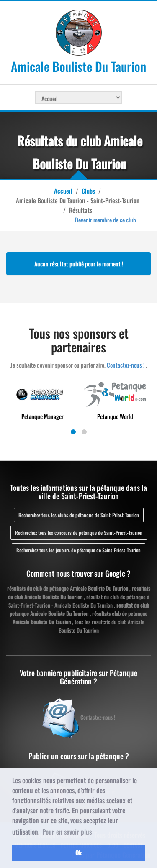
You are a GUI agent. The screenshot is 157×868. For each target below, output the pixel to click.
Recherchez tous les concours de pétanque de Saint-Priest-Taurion (79, 532)
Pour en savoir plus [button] (67, 832)
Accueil (63, 191)
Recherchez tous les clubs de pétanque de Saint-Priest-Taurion (79, 515)
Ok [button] (78, 853)
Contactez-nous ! (126, 365)
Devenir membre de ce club (106, 220)
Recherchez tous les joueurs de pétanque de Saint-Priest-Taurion (78, 550)
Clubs (88, 191)
